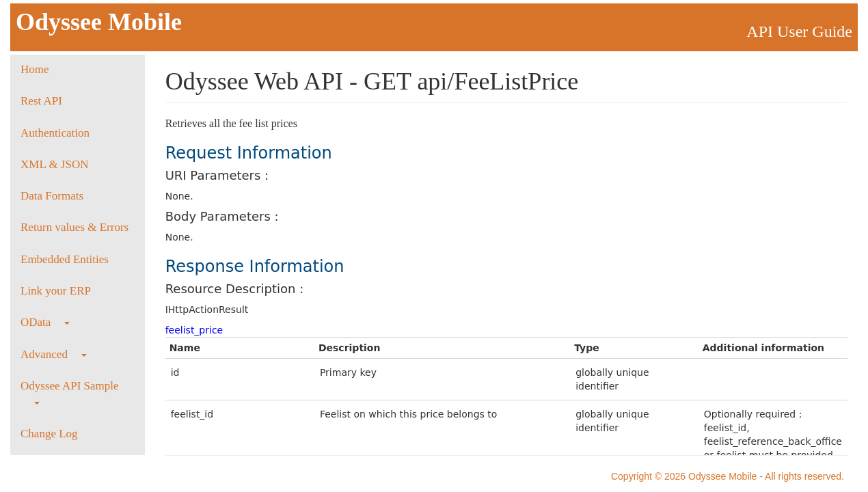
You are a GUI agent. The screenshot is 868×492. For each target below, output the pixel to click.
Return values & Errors (74, 227)
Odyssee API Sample (70, 392)
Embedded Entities (65, 259)
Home (35, 69)
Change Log (49, 434)
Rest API (41, 101)
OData (45, 322)
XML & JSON (55, 164)
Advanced (54, 354)
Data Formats (52, 196)
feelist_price (194, 330)
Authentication (55, 133)
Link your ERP (56, 291)
